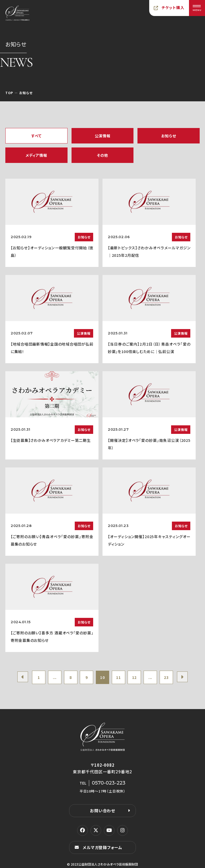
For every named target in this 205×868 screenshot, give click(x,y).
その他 (102, 155)
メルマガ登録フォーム (102, 847)
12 (134, 677)
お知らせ (169, 136)
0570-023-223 (109, 783)
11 (118, 677)
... (55, 677)
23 (166, 677)
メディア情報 (36, 155)
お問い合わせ (102, 811)
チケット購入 (173, 7)
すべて (36, 136)
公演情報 (103, 136)
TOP (9, 93)
